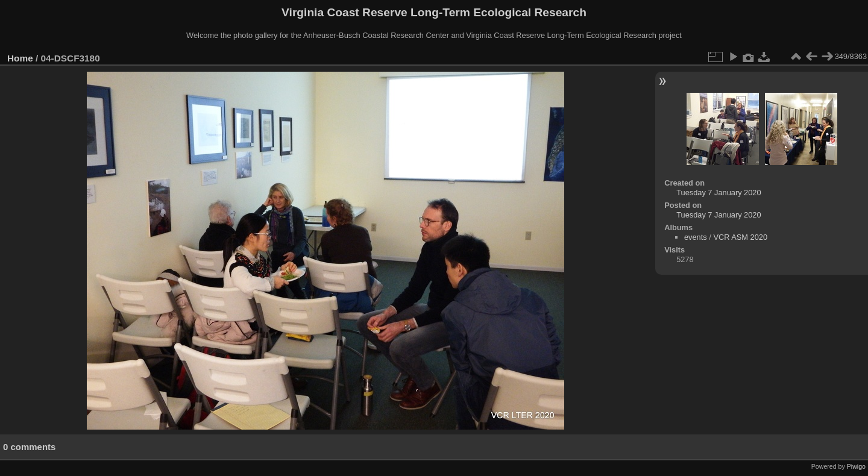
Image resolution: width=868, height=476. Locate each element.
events (696, 237)
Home (20, 58)
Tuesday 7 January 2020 (719, 193)
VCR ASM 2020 (740, 237)
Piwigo (856, 466)
